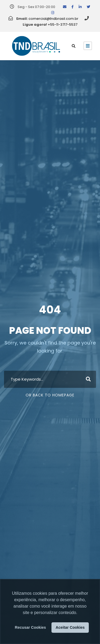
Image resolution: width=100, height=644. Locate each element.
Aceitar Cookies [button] (70, 627)
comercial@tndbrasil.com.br (53, 19)
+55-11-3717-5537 (63, 24)
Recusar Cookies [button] (31, 627)
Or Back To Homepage (50, 395)
